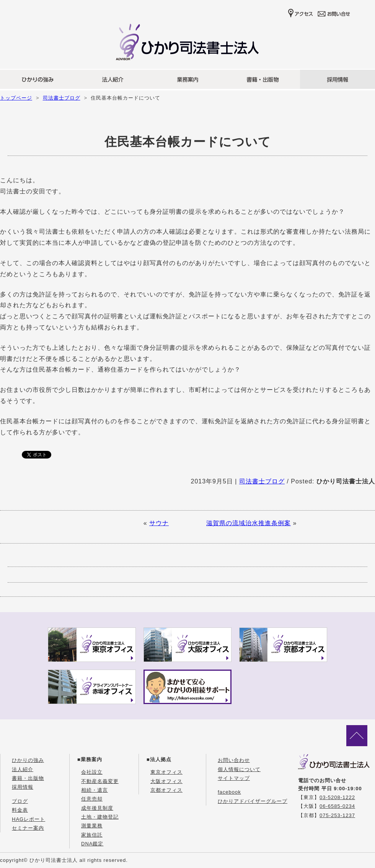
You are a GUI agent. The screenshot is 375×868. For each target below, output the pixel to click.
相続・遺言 (95, 790)
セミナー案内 (28, 828)
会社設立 (92, 772)
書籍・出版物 (28, 778)
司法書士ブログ (62, 98)
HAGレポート (29, 819)
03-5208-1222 (337, 797)
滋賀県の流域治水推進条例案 (249, 523)
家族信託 (92, 835)
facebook (229, 792)
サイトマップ (234, 778)
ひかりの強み (28, 760)
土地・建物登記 (100, 817)
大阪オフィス (166, 781)
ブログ (20, 801)
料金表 (20, 810)
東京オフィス (166, 772)
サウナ (159, 523)
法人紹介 (23, 769)
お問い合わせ (234, 760)
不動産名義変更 (100, 781)
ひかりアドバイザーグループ (253, 801)
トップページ (16, 98)
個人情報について (239, 769)
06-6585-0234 (337, 806)
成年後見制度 (97, 808)
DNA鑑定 (92, 844)
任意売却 (92, 799)
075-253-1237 (337, 815)
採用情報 (23, 787)
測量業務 (92, 826)
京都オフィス (166, 790)
